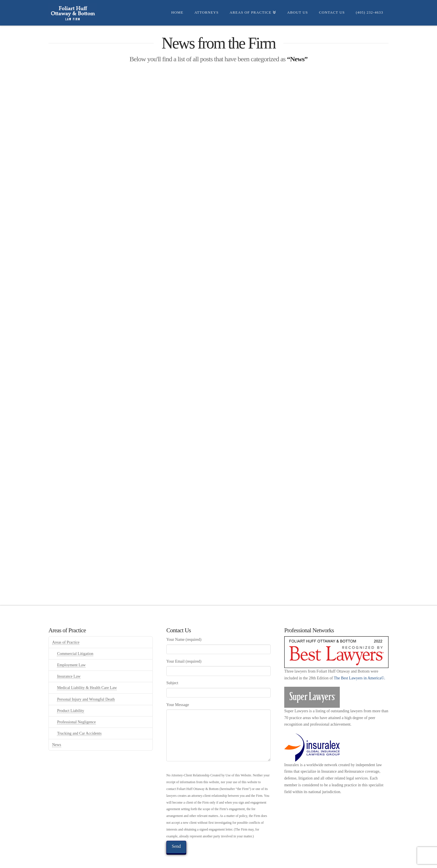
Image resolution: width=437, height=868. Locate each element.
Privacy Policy (264, 860)
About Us (209, 860)
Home (124, 860)
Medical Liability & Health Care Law (87, 658)
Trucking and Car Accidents (79, 703)
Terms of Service (300, 860)
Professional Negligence (76, 692)
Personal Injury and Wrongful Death (86, 669)
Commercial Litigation (75, 624)
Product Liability (70, 681)
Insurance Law (69, 646)
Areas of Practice (66, 612)
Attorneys (144, 860)
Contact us (233, 860)
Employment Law (71, 635)
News (57, 715)
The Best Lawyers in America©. (359, 648)
